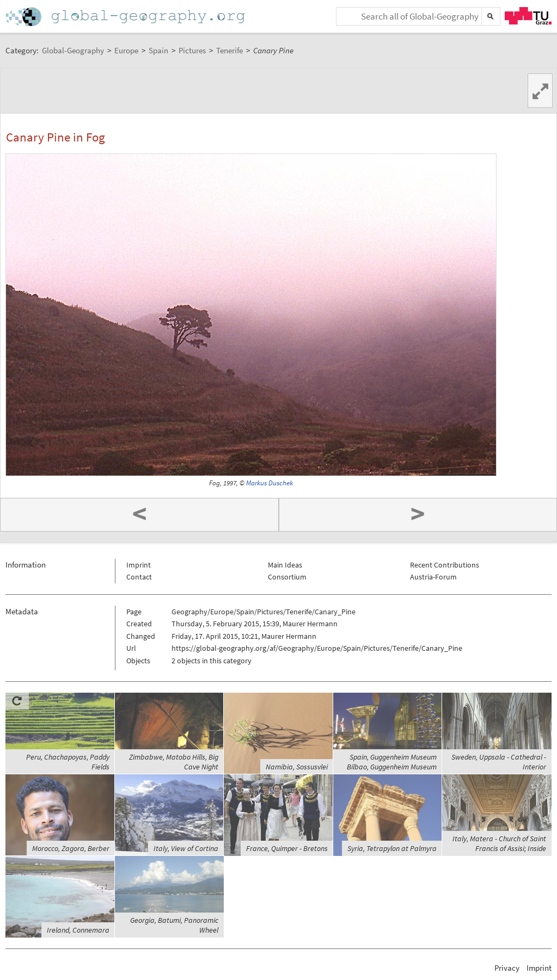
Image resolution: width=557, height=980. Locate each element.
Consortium (287, 577)
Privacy (507, 968)
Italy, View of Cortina (186, 848)
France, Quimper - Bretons (287, 848)
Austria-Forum (433, 577)
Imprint (139, 565)
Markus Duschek (270, 483)
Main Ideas (285, 565)
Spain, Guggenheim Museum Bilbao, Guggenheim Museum (392, 762)
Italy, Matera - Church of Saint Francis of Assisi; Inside (499, 843)
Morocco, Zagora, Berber (71, 848)
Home (126, 17)
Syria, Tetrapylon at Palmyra (392, 848)
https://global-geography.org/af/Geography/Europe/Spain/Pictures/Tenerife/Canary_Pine (317, 648)
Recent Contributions (445, 565)
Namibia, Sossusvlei (297, 767)
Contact (139, 577)
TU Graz (528, 16)
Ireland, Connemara (78, 930)
